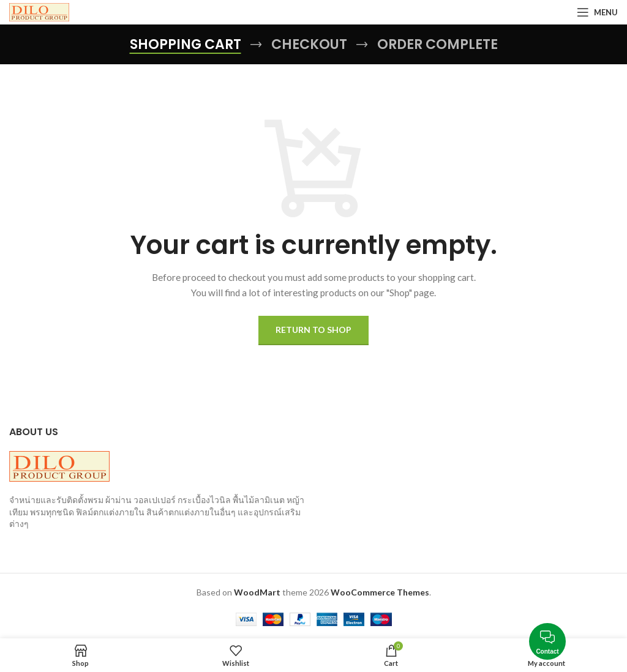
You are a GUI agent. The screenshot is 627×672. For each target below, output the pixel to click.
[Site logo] (39, 11)
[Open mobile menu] (597, 12)
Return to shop (313, 330)
